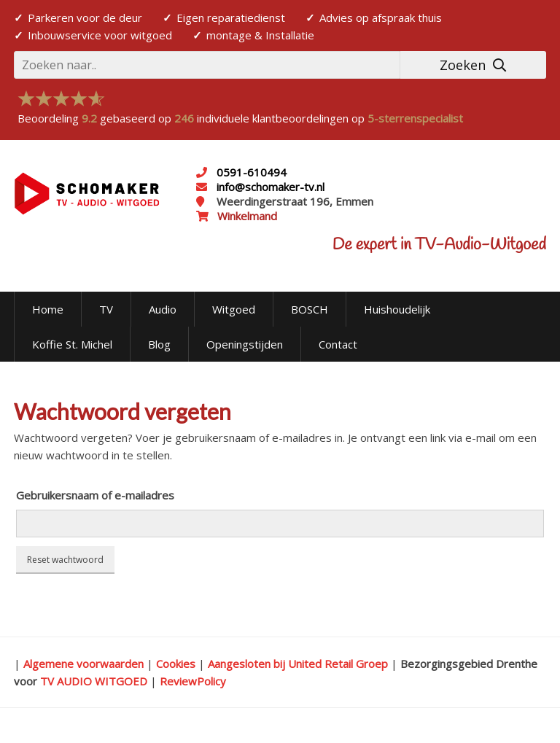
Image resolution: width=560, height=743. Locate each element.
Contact (338, 344)
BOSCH (310, 309)
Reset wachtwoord (65, 560)
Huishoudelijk (397, 309)
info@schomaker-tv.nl (269, 187)
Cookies (176, 664)
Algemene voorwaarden (83, 664)
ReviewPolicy (193, 681)
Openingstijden (245, 344)
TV (106, 309)
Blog (159, 344)
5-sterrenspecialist (415, 118)
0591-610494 (252, 172)
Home (48, 309)
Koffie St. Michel (72, 344)
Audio (163, 309)
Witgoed (234, 309)
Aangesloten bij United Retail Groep (298, 664)
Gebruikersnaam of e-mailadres (95, 495)
